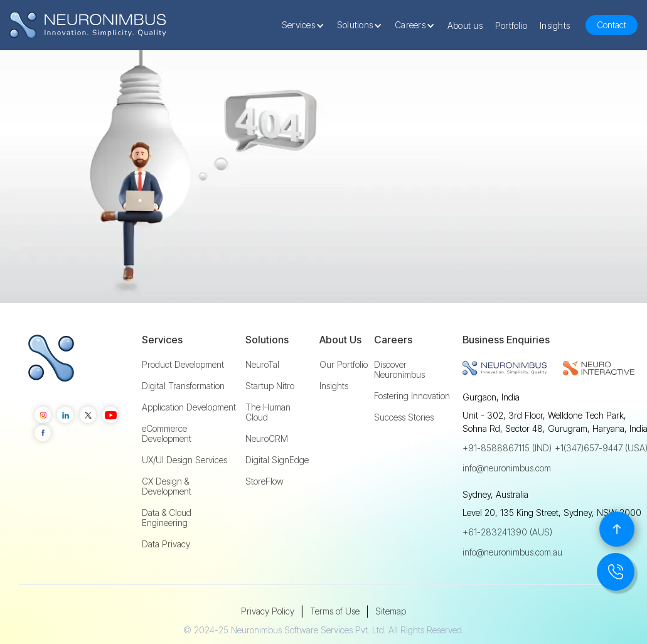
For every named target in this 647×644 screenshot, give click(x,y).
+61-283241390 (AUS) (507, 532)
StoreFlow (265, 481)
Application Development (189, 407)
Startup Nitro (270, 386)
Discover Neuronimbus (399, 370)
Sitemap (391, 611)
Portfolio (511, 25)
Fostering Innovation (412, 396)
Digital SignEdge (277, 460)
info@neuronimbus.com (507, 468)
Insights (555, 25)
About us (465, 25)
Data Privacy (166, 544)
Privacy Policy (268, 611)
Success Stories (404, 417)
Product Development (183, 365)
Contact (612, 25)
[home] (88, 25)
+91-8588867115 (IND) (507, 448)
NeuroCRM (267, 439)
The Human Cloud (268, 412)
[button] (306, 25)
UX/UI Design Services (184, 460)
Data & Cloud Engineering (167, 518)
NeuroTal (262, 365)
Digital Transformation (183, 386)
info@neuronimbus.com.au (512, 552)
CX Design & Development (167, 486)
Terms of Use (335, 611)
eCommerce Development (167, 434)
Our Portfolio (344, 365)
